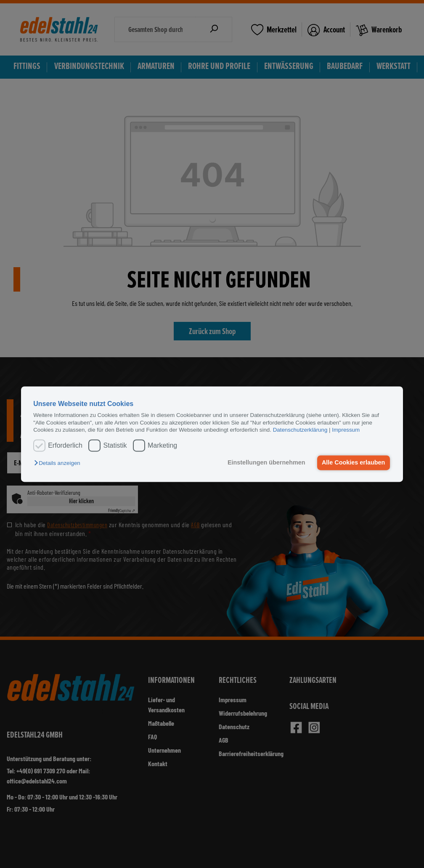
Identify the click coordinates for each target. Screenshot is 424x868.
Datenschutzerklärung (300, 430)
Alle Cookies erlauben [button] (353, 463)
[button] (59, 463)
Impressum (346, 430)
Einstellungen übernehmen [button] (266, 463)
